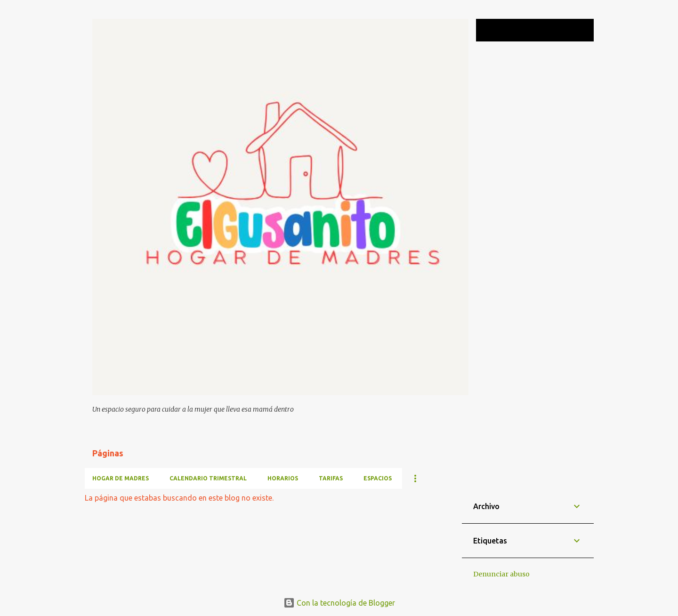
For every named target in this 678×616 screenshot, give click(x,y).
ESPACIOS (378, 478)
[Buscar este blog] (544, 30)
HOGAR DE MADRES (121, 478)
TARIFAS (331, 478)
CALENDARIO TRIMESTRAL (208, 478)
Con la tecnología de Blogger (339, 603)
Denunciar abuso (501, 574)
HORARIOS (283, 478)
